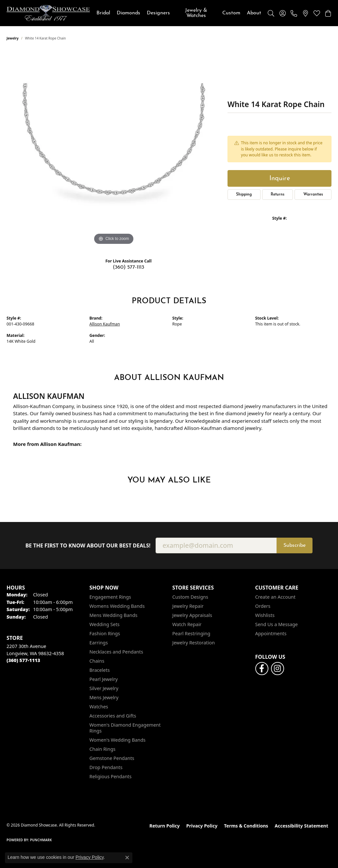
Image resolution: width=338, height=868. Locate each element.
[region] (114, 149)
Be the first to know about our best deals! (88, 546)
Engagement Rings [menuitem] (110, 597)
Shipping (244, 195)
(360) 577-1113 (128, 267)
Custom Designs (190, 597)
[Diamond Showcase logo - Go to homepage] (48, 13)
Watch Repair (187, 624)
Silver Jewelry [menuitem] (104, 688)
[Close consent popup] (127, 858)
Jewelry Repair (188, 606)
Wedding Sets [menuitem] (105, 624)
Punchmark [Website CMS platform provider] (41, 840)
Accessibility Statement (301, 826)
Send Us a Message (277, 624)
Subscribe (295, 545)
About (254, 13)
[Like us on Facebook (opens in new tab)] (262, 669)
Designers (158, 13)
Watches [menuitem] (99, 707)
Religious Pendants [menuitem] (111, 776)
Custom (231, 13)
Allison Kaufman (105, 324)
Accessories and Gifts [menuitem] (113, 716)
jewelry (13, 38)
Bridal (103, 13)
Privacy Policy (202, 826)
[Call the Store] (23, 660)
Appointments (271, 633)
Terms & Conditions (246, 826)
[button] (271, 13)
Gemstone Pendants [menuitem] (112, 758)
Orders (263, 606)
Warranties (313, 195)
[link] (294, 13)
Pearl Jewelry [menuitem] (104, 679)
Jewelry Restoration (194, 643)
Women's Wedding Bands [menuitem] (118, 740)
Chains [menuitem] (97, 661)
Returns (278, 195)
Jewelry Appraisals (192, 615)
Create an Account (275, 597)
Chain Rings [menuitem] (103, 749)
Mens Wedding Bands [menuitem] (114, 615)
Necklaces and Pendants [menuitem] (116, 652)
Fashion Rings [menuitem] (105, 633)
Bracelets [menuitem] (100, 670)
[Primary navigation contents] (179, 13)
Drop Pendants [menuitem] (106, 767)
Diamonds (128, 13)
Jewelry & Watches (196, 13)
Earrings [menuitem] (99, 643)
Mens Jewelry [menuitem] (104, 697)
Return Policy (165, 826)
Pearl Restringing (191, 633)
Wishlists (265, 615)
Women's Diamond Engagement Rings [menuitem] (125, 728)
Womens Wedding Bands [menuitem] (117, 606)
